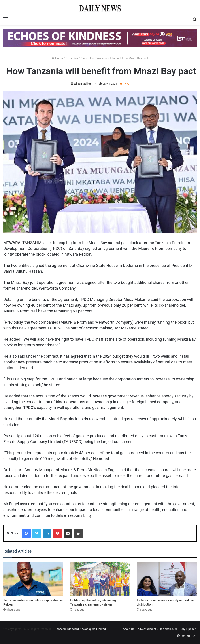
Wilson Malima (83, 84)
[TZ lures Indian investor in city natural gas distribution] (167, 579)
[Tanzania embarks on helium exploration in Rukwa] (33, 579)
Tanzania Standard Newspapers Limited (80, 629)
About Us (129, 629)
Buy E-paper (188, 629)
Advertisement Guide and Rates (157, 629)
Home (57, 58)
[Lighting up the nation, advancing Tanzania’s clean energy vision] (100, 579)
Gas (83, 58)
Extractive (72, 58)
